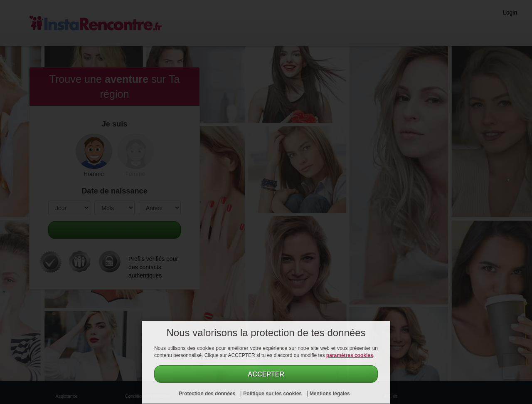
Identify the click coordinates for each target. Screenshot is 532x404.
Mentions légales (330, 394)
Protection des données (208, 394)
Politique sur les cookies (273, 394)
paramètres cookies (350, 355)
